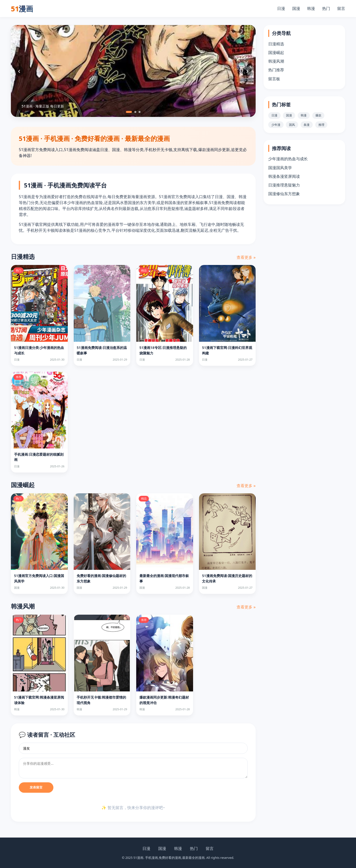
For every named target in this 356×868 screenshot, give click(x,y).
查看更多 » (246, 257)
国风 (292, 125)
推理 (321, 125)
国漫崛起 (276, 53)
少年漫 (276, 125)
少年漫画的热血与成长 (288, 159)
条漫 (307, 125)
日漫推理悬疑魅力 (284, 185)
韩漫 (311, 8)
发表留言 (36, 787)
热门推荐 (276, 70)
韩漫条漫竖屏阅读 (284, 176)
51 (22, 9)
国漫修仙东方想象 (284, 194)
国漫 (296, 8)
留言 (341, 8)
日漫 (281, 8)
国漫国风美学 (280, 168)
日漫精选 (276, 44)
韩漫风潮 (276, 61)
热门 (326, 8)
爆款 (318, 115)
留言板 (274, 79)
